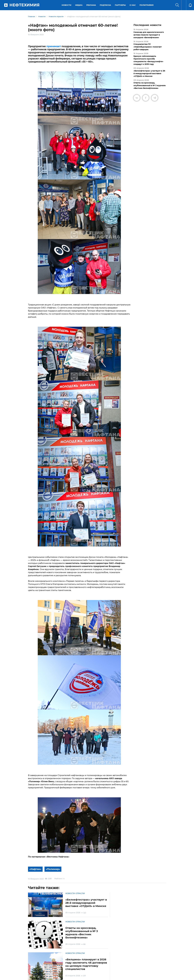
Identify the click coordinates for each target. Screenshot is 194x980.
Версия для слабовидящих (129, 966)
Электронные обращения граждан (85, 966)
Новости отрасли (58, 17)
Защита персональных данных (66, 966)
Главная (32, 17)
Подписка (106, 5)
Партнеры (121, 5)
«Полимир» (54, 869)
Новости (67, 5)
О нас (133, 5)
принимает (54, 46)
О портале (30, 966)
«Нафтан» (36, 869)
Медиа (79, 5)
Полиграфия (147, 5)
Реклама (92, 5)
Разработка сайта (148, 976)
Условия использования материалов (44, 966)
